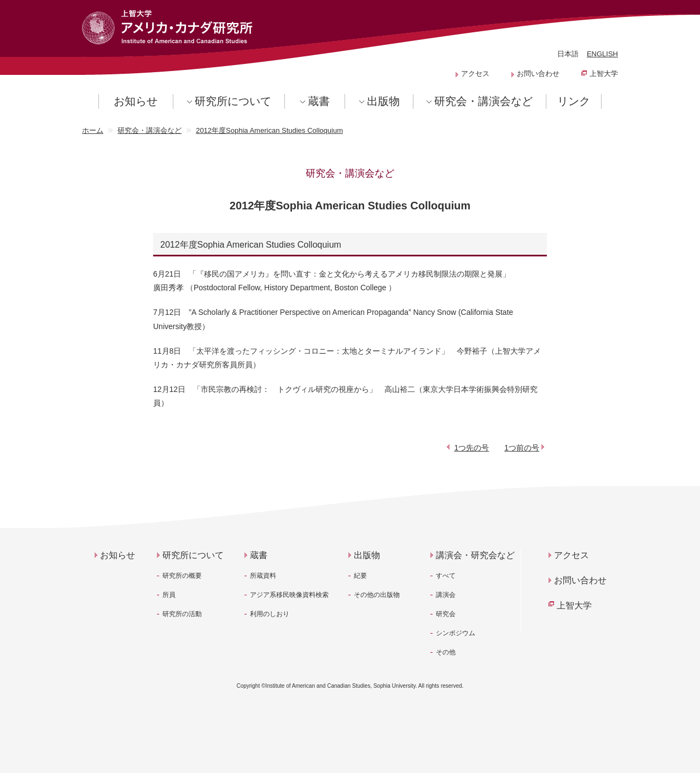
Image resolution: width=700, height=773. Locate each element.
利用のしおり (270, 614)
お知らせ (136, 101)
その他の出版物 (377, 595)
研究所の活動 (182, 614)
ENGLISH (602, 54)
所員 (169, 595)
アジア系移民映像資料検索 (289, 595)
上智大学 (604, 74)
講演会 (446, 595)
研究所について (233, 101)
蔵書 (319, 101)
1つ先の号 (472, 448)
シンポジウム (456, 633)
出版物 (383, 101)
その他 (446, 652)
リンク (574, 101)
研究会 (446, 614)
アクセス (475, 74)
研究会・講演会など (483, 101)
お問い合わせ (538, 74)
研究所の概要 (182, 576)
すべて (446, 576)
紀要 (360, 576)
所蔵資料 (263, 576)
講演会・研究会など (475, 555)
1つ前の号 (522, 448)
